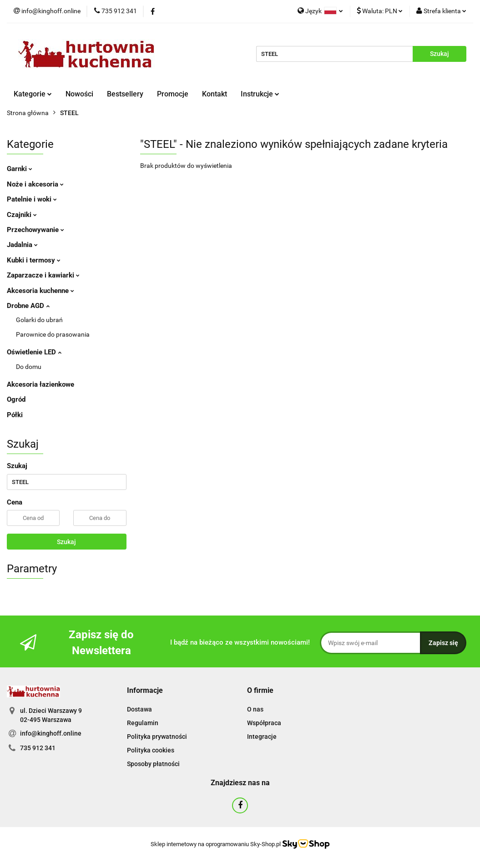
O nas (255, 709)
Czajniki (22, 215)
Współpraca (264, 723)
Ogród (16, 399)
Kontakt (215, 94)
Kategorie (33, 94)
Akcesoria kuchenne (40, 291)
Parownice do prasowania (53, 334)
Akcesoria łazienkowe (40, 384)
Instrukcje (260, 94)
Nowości (79, 94)
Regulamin (143, 723)
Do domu (29, 367)
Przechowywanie (35, 230)
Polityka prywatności (157, 737)
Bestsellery (125, 94)
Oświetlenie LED (34, 352)
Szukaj (66, 542)
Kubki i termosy (34, 260)
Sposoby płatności (153, 764)
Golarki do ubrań (39, 320)
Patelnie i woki (32, 199)
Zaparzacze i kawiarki (43, 275)
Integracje (262, 737)
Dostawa (139, 709)
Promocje (173, 94)
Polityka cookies (151, 750)
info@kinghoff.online (51, 733)
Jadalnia (22, 245)
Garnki (20, 169)
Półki (15, 415)
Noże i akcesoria (35, 184)
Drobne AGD (28, 306)
